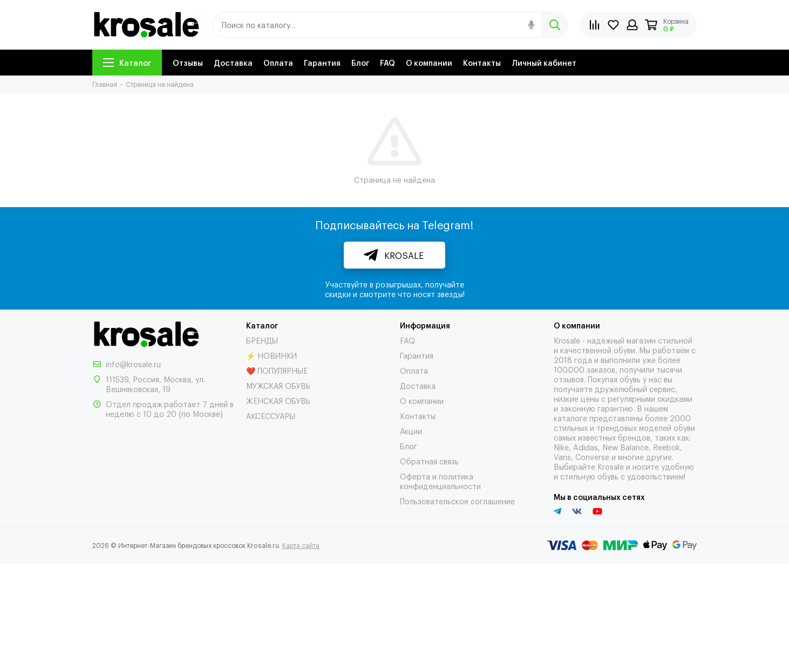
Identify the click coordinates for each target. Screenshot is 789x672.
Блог (360, 62)
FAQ (387, 62)
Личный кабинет (544, 62)
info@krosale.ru (133, 364)
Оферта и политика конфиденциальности (440, 481)
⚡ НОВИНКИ (271, 355)
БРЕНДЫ (262, 340)
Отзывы (188, 62)
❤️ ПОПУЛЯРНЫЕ (277, 370)
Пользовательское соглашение (457, 501)
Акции (411, 431)
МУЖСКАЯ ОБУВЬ (278, 385)
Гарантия (322, 62)
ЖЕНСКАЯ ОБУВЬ (278, 400)
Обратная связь (429, 461)
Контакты (482, 62)
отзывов (569, 379)
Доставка (233, 62)
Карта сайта (301, 545)
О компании (429, 62)
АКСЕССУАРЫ (271, 416)
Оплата (278, 62)
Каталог (127, 62)
